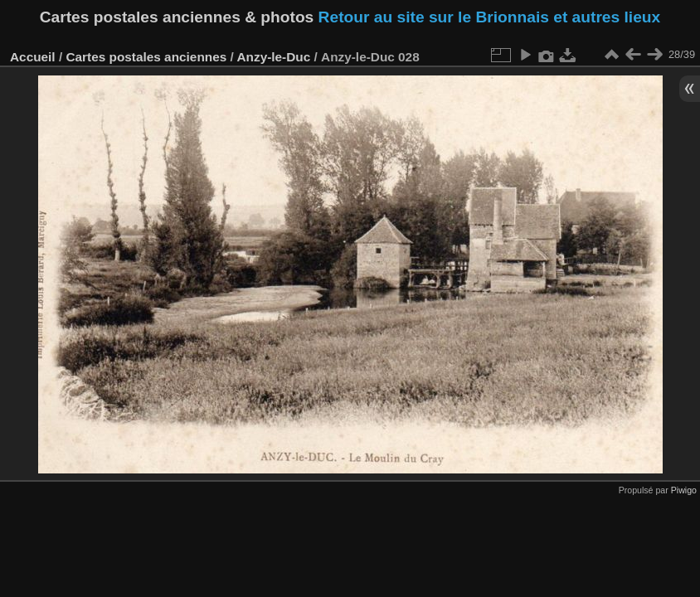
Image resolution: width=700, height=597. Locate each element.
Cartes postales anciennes (146, 57)
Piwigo (684, 490)
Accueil (33, 57)
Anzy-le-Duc (273, 57)
